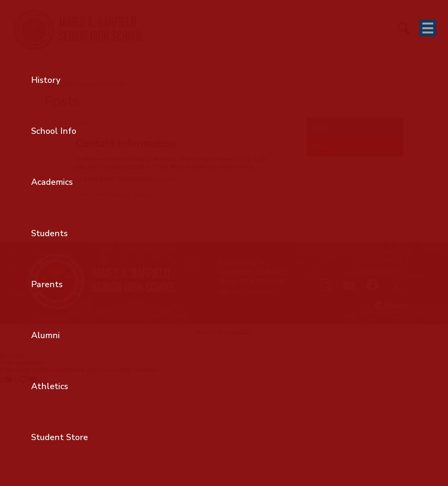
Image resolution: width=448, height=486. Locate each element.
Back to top (380, 261)
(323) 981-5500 (262, 282)
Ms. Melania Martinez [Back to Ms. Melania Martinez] (73, 84)
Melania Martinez (131, 194)
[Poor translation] (28, 380)
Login (390, 306)
